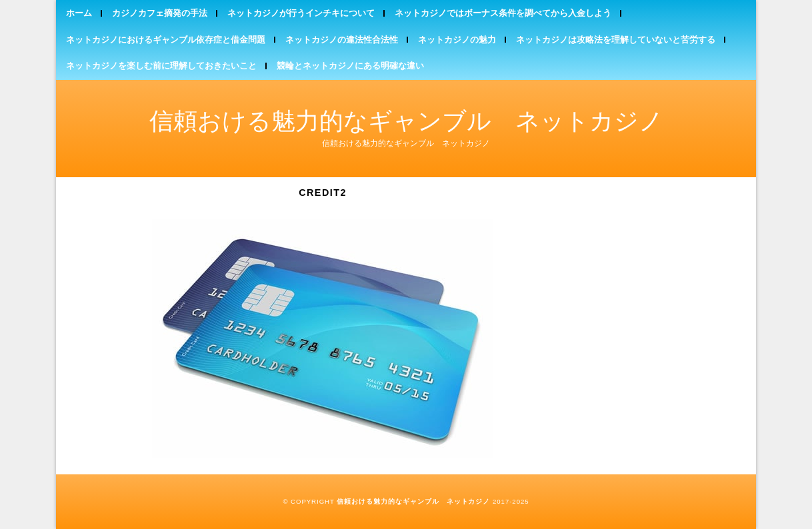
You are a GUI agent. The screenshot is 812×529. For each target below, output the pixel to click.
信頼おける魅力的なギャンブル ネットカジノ (406, 121)
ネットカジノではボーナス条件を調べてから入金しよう (503, 13)
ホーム (79, 13)
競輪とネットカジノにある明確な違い (350, 66)
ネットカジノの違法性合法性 (342, 40)
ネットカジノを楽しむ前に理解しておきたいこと (161, 66)
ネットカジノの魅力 (457, 40)
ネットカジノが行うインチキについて (301, 13)
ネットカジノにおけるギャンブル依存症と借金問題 (166, 40)
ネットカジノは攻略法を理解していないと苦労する (616, 40)
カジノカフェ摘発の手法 (160, 13)
